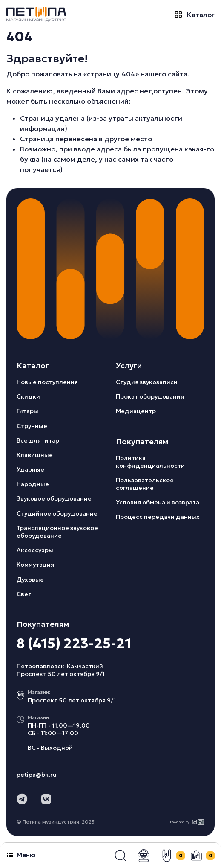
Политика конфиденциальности (150, 462)
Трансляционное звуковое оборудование (57, 532)
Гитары (27, 411)
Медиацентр (136, 411)
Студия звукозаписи (147, 382)
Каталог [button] (195, 14)
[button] (121, 856)
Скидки (28, 396)
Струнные (32, 426)
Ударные (30, 469)
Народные (33, 484)
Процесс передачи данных (158, 517)
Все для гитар (38, 440)
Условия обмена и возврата (158, 502)
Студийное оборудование (57, 513)
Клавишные (35, 455)
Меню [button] (21, 855)
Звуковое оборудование (54, 498)
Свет (24, 594)
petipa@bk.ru (37, 775)
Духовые (30, 580)
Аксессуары (35, 550)
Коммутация (35, 565)
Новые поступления (47, 382)
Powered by (187, 822)
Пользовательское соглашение (145, 484)
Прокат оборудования (150, 396)
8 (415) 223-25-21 (74, 644)
